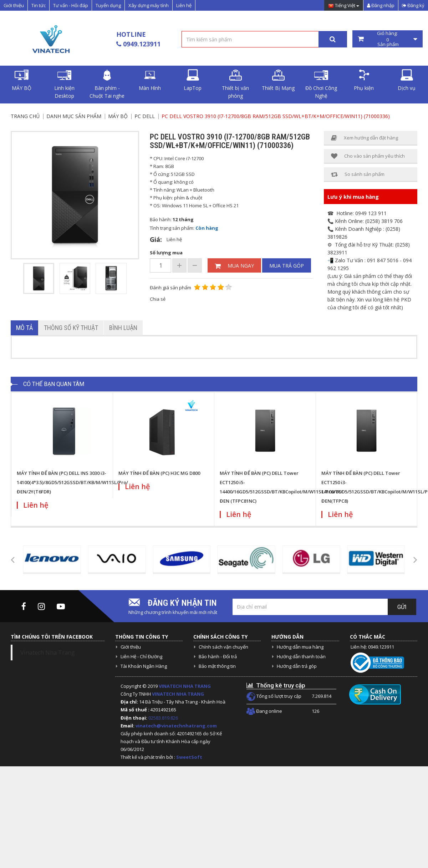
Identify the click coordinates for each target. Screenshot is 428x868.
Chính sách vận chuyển (223, 647)
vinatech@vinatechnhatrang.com (176, 726)
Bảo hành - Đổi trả (218, 656)
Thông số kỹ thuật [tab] (71, 328)
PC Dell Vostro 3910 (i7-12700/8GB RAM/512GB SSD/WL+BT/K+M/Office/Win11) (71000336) (276, 116)
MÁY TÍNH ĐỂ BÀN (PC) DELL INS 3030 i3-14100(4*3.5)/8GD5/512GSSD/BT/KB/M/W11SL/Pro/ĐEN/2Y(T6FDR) (72, 482)
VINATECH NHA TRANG (185, 686)
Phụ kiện (364, 80)
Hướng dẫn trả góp (297, 666)
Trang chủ (25, 116)
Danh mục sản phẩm (74, 116)
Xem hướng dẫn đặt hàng (365, 138)
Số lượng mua (166, 253)
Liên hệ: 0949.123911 (372, 647)
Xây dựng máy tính (149, 5)
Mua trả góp (287, 266)
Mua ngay (234, 266)
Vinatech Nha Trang (48, 653)
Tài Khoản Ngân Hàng (144, 666)
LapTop (193, 80)
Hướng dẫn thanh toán (301, 656)
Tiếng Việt (344, 6)
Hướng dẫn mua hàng (300, 647)
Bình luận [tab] (123, 328)
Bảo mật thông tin (217, 666)
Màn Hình (150, 80)
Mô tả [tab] (24, 328)
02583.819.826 (164, 718)
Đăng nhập (381, 5)
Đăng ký (413, 5)
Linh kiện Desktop (64, 84)
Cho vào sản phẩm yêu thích (368, 156)
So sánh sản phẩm (358, 174)
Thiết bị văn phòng (235, 84)
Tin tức (39, 5)
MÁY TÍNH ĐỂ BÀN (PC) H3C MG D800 (159, 473)
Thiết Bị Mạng (278, 80)
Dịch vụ (407, 80)
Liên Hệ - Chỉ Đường (141, 656)
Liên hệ (184, 5)
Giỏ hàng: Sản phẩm (388, 39)
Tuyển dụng (108, 5)
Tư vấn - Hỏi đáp (71, 5)
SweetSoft (189, 757)
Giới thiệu (14, 5)
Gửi (402, 607)
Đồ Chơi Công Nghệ (321, 84)
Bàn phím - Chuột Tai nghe (107, 84)
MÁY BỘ (22, 80)
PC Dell (145, 116)
